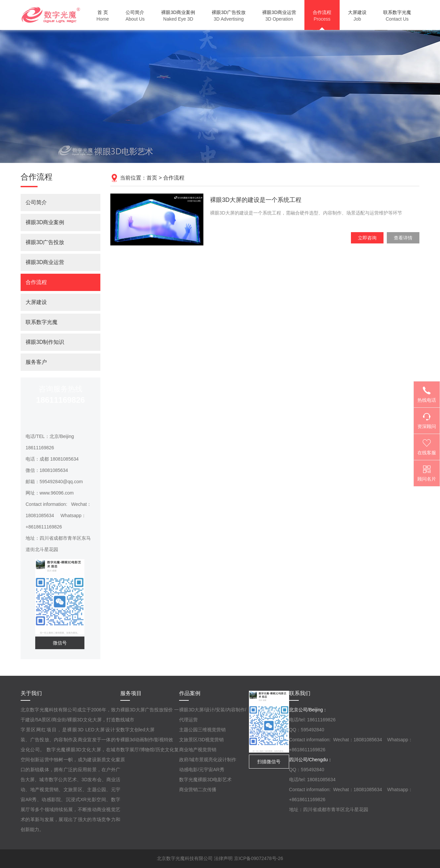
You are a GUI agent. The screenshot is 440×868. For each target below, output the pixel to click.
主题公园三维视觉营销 (202, 730)
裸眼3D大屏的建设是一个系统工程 (256, 200)
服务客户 (36, 362)
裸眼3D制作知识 (45, 342)
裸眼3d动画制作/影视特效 (147, 740)
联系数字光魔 (42, 322)
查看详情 (403, 238)
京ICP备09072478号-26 (259, 858)
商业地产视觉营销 (198, 750)
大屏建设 (36, 302)
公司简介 (36, 202)
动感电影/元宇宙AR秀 (202, 770)
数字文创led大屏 (137, 730)
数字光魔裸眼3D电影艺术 (205, 780)
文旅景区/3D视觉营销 (201, 740)
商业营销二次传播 (198, 790)
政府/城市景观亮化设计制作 (208, 760)
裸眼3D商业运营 (45, 262)
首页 (152, 178)
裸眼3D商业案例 (45, 222)
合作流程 (174, 178)
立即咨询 (367, 238)
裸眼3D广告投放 (45, 242)
